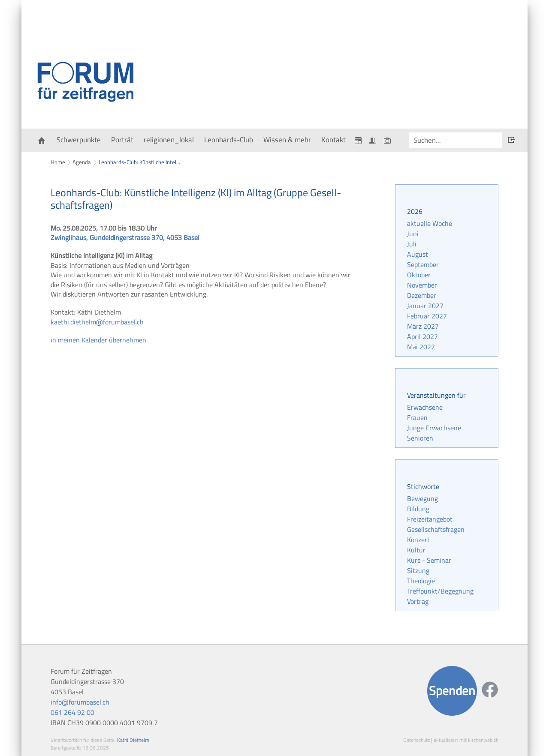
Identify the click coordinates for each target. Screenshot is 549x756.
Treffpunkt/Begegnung (440, 591)
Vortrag (418, 601)
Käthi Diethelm (133, 740)
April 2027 (422, 336)
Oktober (419, 275)
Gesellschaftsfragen (436, 529)
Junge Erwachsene (434, 428)
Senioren (420, 438)
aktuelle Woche (430, 223)
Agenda (82, 162)
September (423, 264)
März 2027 (423, 326)
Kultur (416, 550)
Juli (412, 244)
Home (58, 162)
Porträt (122, 140)
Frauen (417, 417)
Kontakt (333, 140)
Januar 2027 (425, 306)
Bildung (418, 509)
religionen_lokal (169, 140)
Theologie (421, 581)
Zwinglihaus (125, 237)
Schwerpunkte (79, 140)
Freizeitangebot (430, 519)
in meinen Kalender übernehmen (98, 340)
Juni (413, 234)
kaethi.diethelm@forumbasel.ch (97, 322)
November (422, 285)
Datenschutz (416, 740)
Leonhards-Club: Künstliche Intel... (139, 162)
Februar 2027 (427, 316)
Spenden (452, 691)
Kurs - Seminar (429, 560)
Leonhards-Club (229, 140)
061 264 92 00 (72, 712)
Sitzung (418, 570)
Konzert (418, 540)
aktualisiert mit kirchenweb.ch (466, 740)
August (418, 254)
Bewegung (422, 498)
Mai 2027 (421, 347)
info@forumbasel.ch (80, 702)
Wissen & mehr (287, 140)
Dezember (422, 295)
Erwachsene (425, 407)
